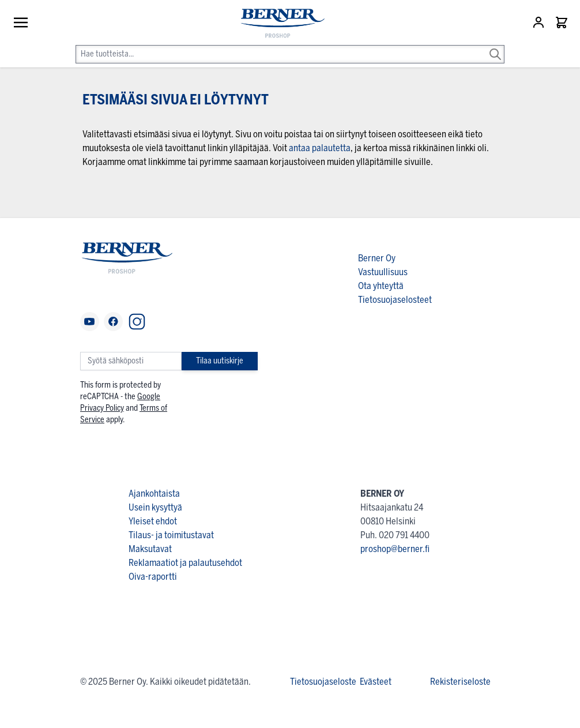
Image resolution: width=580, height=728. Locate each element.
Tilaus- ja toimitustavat (171, 535)
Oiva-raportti (153, 577)
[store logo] (277, 24)
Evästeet (376, 682)
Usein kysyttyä (155, 507)
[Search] (495, 46)
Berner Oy (377, 258)
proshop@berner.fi (395, 549)
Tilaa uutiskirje (220, 361)
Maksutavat (150, 549)
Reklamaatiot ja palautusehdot (185, 563)
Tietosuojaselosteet (395, 300)
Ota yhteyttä (381, 286)
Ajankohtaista (154, 494)
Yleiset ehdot (153, 521)
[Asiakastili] (540, 22)
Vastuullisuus (383, 272)
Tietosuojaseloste (323, 682)
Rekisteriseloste (460, 682)
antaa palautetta (320, 148)
